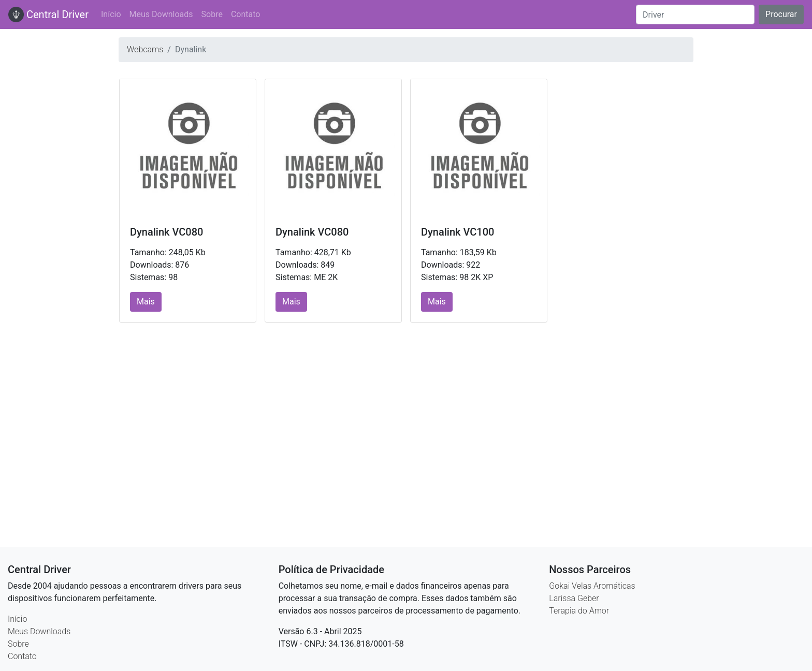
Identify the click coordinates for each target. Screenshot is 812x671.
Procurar (781, 14)
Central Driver (48, 14)
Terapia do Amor (579, 611)
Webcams (145, 49)
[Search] (695, 14)
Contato (246, 14)
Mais (146, 302)
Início (111, 14)
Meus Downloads (161, 14)
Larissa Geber (574, 598)
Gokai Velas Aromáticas (592, 586)
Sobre (212, 14)
